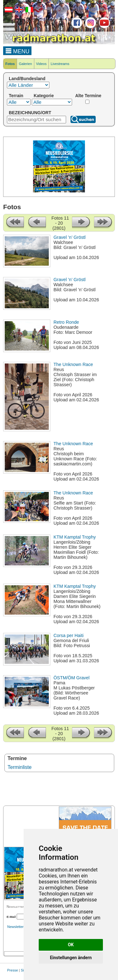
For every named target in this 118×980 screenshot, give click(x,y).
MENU (17, 50)
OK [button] (71, 945)
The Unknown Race (73, 364)
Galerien (25, 64)
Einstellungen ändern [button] (71, 958)
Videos (41, 64)
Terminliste (20, 767)
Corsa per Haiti (68, 635)
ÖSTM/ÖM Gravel (71, 678)
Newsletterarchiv (20, 927)
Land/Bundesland (27, 79)
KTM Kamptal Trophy (75, 537)
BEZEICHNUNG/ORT (30, 113)
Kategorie (44, 96)
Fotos (10, 64)
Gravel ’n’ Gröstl (70, 237)
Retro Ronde (66, 322)
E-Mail (11, 917)
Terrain (16, 96)
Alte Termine (88, 96)
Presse (13, 970)
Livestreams (60, 64)
